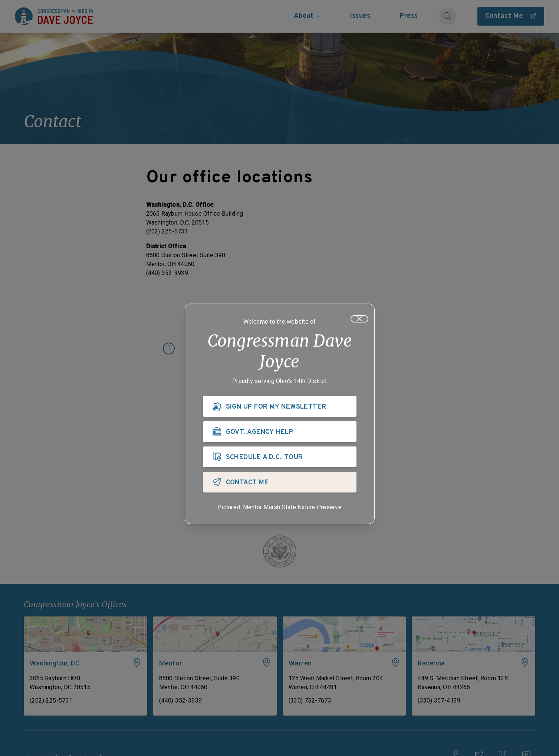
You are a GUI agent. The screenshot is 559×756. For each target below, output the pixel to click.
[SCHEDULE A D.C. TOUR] (280, 457)
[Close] (359, 319)
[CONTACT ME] (280, 482)
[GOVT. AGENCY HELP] (280, 432)
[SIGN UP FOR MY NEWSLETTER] (280, 406)
